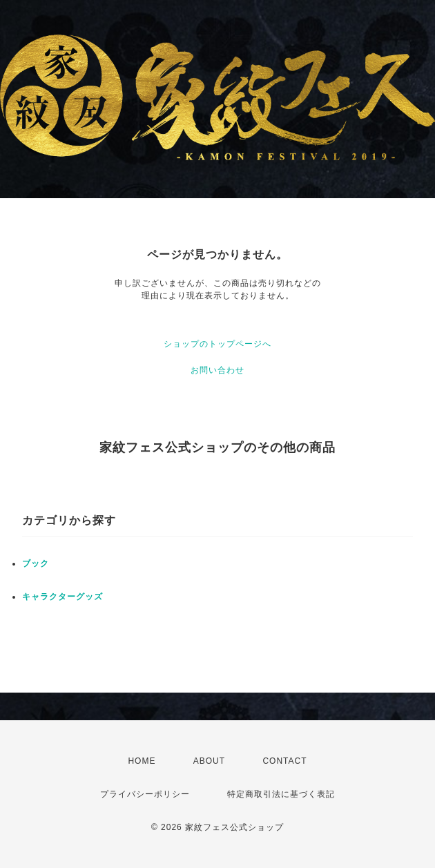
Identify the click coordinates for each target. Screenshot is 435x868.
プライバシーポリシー (145, 794)
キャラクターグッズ (62, 597)
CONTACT (284, 761)
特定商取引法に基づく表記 (281, 794)
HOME (142, 761)
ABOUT (209, 761)
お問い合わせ (217, 370)
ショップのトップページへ (217, 344)
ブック (36, 563)
